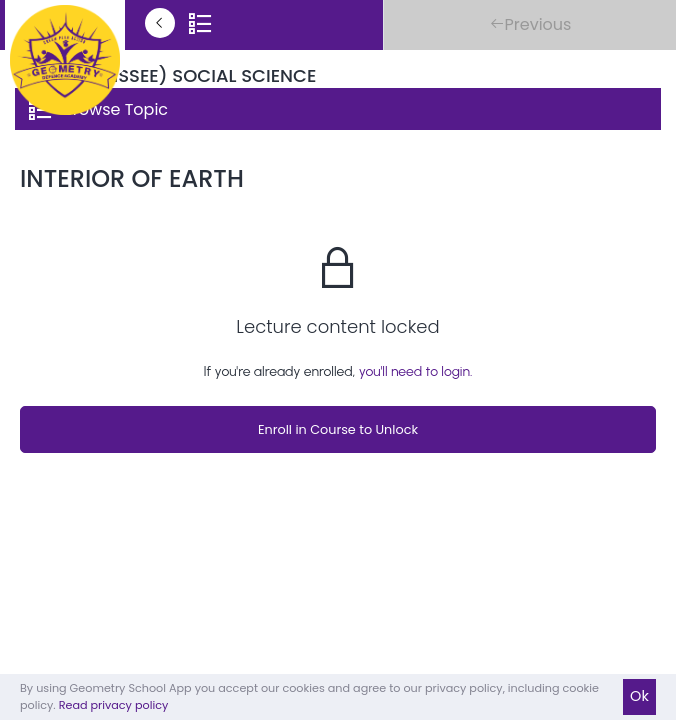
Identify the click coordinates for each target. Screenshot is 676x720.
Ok (639, 696)
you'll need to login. (416, 371)
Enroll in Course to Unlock (338, 429)
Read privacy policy (114, 705)
